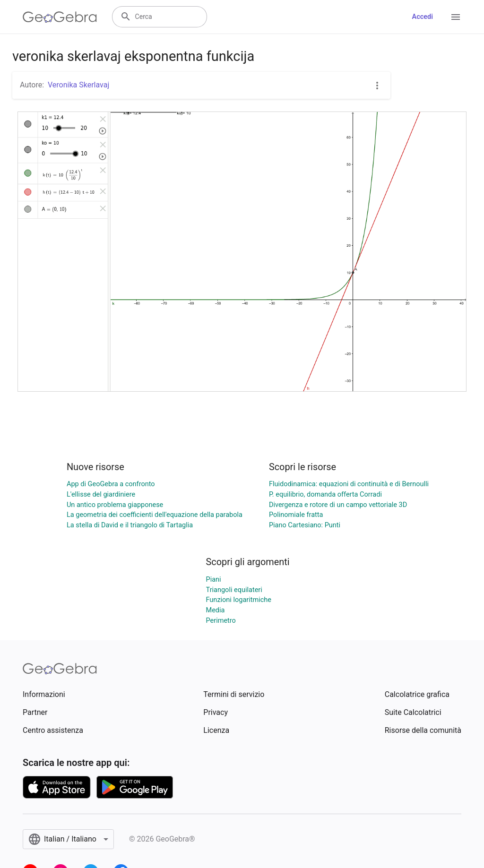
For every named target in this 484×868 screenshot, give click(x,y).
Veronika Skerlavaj (78, 85)
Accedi (422, 17)
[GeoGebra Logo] (60, 17)
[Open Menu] (456, 17)
